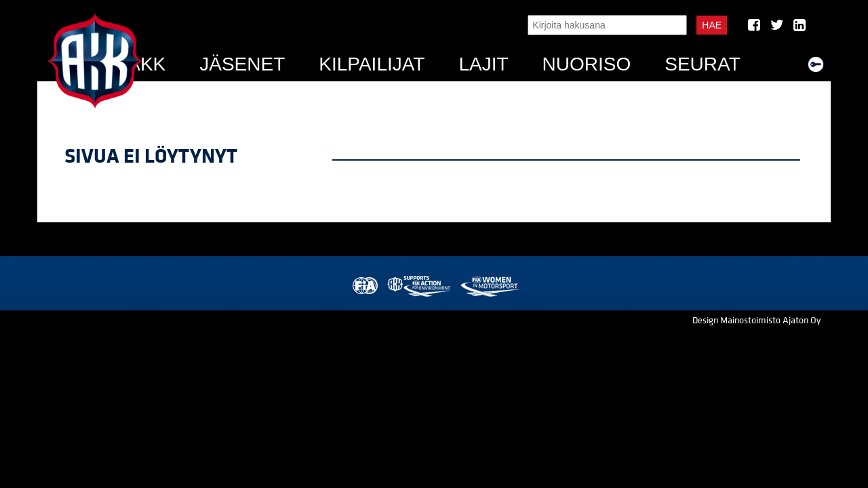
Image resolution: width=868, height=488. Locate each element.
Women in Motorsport (489, 286)
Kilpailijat (372, 64)
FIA (364, 286)
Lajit (483, 64)
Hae (712, 25)
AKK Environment (420, 286)
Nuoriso (587, 64)
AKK (146, 64)
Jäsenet (242, 64)
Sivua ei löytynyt (151, 157)
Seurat (703, 64)
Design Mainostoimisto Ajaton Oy (756, 321)
